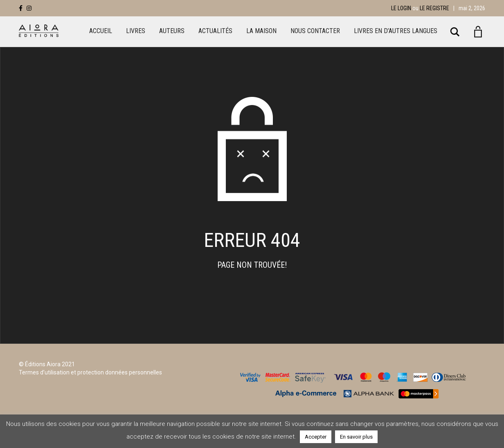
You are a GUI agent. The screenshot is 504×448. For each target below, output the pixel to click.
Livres (136, 31)
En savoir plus (356, 437)
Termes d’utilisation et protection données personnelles (90, 372)
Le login (401, 8)
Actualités (215, 31)
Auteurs (172, 31)
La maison (261, 31)
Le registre (434, 8)
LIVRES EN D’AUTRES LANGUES (396, 31)
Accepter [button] (316, 437)
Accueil (101, 31)
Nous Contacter (315, 31)
